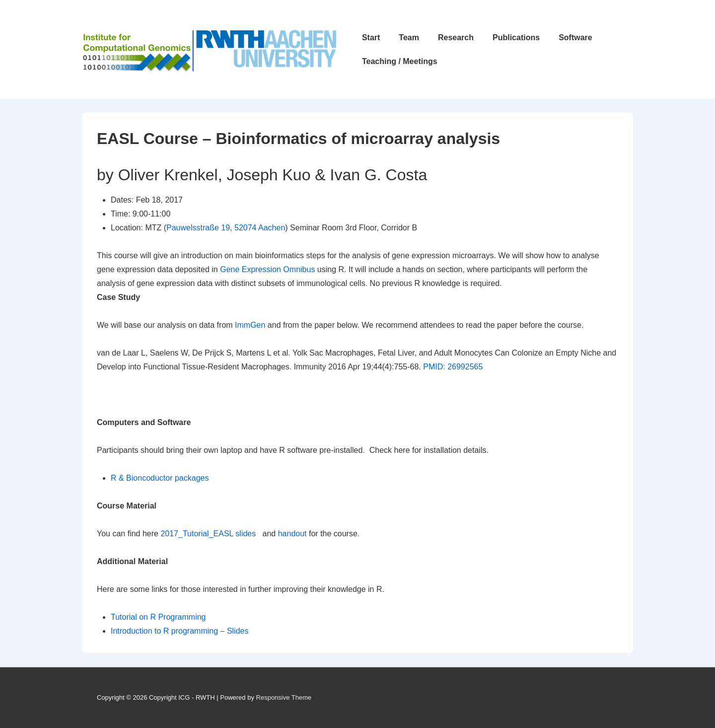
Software (575, 37)
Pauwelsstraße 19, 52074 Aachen (226, 228)
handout (292, 534)
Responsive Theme (284, 697)
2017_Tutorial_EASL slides (208, 534)
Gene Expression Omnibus (269, 269)
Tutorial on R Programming (158, 617)
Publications (516, 37)
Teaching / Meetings (400, 61)
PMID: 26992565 (453, 367)
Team (409, 37)
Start (371, 37)
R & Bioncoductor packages (160, 478)
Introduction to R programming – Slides (179, 631)
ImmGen (250, 325)
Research (456, 37)
